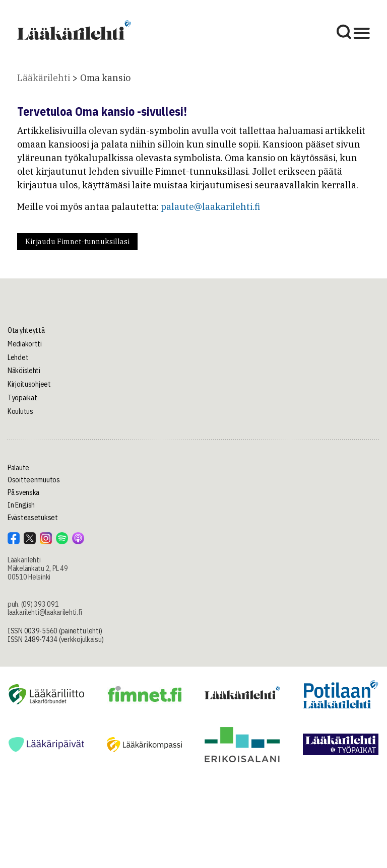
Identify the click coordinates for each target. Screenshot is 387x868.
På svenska (23, 492)
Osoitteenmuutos (34, 480)
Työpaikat (22, 398)
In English (21, 505)
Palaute (18, 468)
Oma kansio (105, 78)
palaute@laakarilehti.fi (210, 207)
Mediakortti (25, 344)
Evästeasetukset (33, 518)
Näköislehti (24, 371)
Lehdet (18, 357)
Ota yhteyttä (26, 330)
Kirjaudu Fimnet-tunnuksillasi (77, 242)
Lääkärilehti (44, 78)
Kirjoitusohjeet (29, 384)
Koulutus (20, 411)
